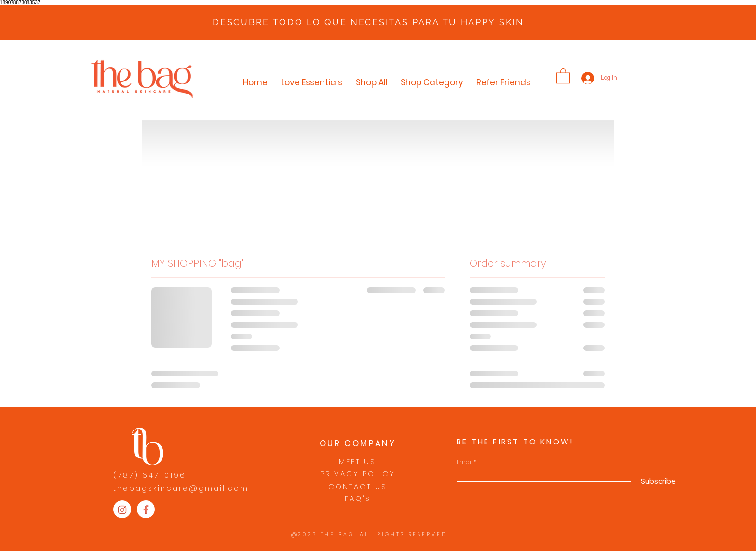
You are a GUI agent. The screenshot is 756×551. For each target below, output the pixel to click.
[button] (563, 75)
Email (465, 462)
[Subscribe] (657, 481)
